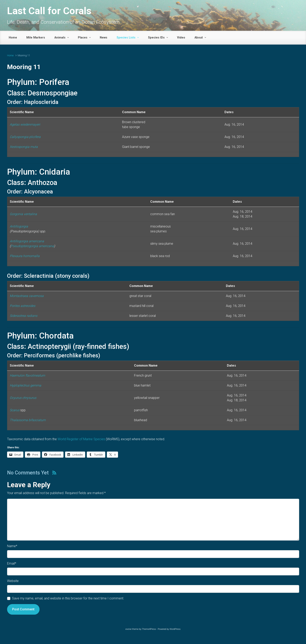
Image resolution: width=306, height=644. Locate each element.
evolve (128, 629)
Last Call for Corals (49, 11)
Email (12, 563)
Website (13, 581)
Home (10, 55)
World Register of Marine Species (81, 439)
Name (12, 546)
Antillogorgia (19, 226)
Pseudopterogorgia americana (32, 246)
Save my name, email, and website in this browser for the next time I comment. (68, 598)
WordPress (175, 629)
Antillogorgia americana (27, 241)
